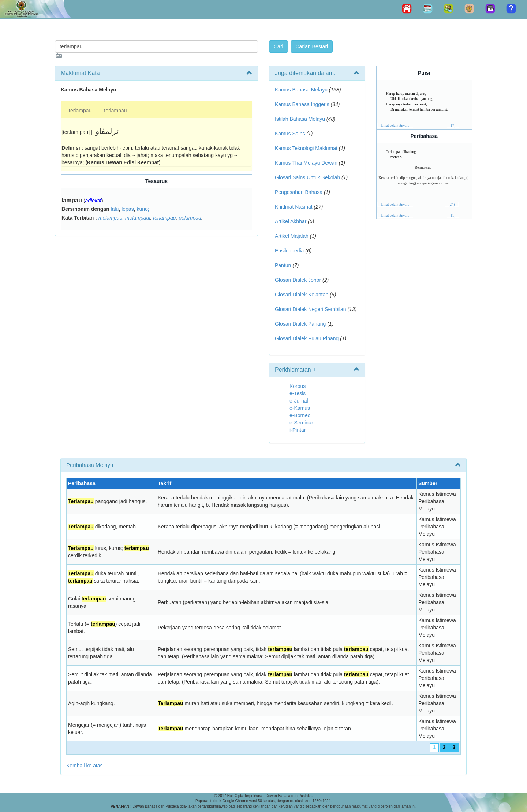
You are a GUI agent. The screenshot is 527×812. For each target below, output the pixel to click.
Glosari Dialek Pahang (300, 324)
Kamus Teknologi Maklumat (306, 148)
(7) (453, 125)
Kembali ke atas (85, 766)
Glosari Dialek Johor (298, 280)
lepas (128, 209)
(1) (453, 215)
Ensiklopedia (289, 251)
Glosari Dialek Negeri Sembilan (311, 309)
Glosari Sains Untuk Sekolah (307, 177)
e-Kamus (300, 408)
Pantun (283, 265)
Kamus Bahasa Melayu (302, 90)
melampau (110, 218)
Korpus (298, 386)
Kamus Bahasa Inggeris (302, 104)
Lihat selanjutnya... (395, 125)
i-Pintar (298, 430)
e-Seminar (301, 423)
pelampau (190, 218)
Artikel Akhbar (291, 221)
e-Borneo (300, 415)
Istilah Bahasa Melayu (300, 119)
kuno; (143, 209)
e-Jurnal (299, 401)
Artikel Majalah (292, 236)
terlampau (80, 111)
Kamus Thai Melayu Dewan (306, 163)
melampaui (138, 218)
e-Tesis (298, 393)
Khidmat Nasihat (294, 207)
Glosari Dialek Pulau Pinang (307, 338)
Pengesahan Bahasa (299, 192)
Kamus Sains (290, 134)
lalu (115, 209)
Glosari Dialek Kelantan (302, 295)
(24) (452, 204)
